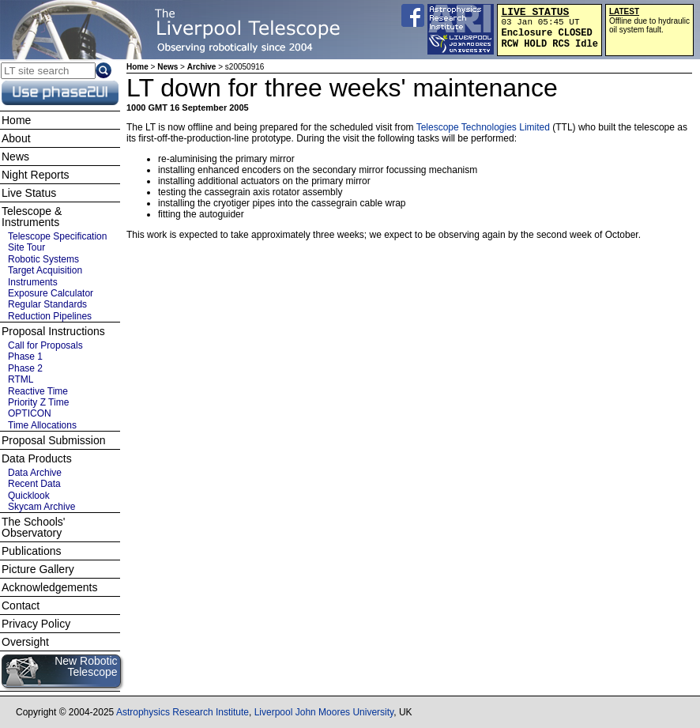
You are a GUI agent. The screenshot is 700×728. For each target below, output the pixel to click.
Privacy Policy (36, 624)
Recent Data (34, 484)
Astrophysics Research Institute (183, 712)
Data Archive (35, 473)
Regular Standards (47, 304)
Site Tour (26, 247)
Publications (32, 551)
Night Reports (36, 175)
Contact (21, 605)
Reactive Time (38, 391)
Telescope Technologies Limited (483, 127)
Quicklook (29, 496)
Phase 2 (25, 368)
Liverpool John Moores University (324, 712)
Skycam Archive (41, 507)
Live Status (29, 193)
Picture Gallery (38, 569)
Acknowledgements (49, 587)
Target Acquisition (45, 270)
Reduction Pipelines (50, 316)
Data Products (37, 458)
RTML (21, 379)
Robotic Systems (43, 259)
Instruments (33, 282)
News (167, 67)
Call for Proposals (45, 345)
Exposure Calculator (51, 293)
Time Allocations (42, 425)
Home (137, 67)
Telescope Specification (57, 236)
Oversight (25, 642)
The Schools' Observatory (34, 527)
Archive (202, 67)
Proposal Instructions (53, 331)
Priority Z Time (38, 402)
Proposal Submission (54, 440)
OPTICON (30, 413)
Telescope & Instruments (32, 217)
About (16, 138)
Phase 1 (25, 356)
